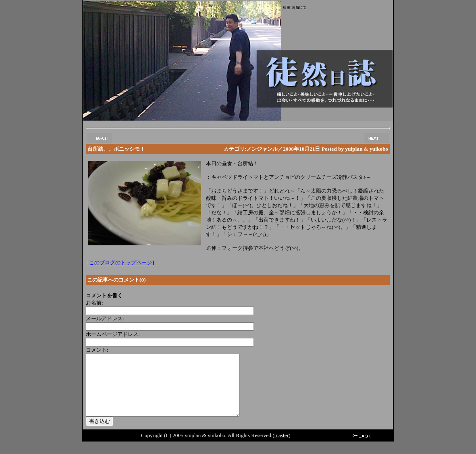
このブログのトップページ (121, 262)
